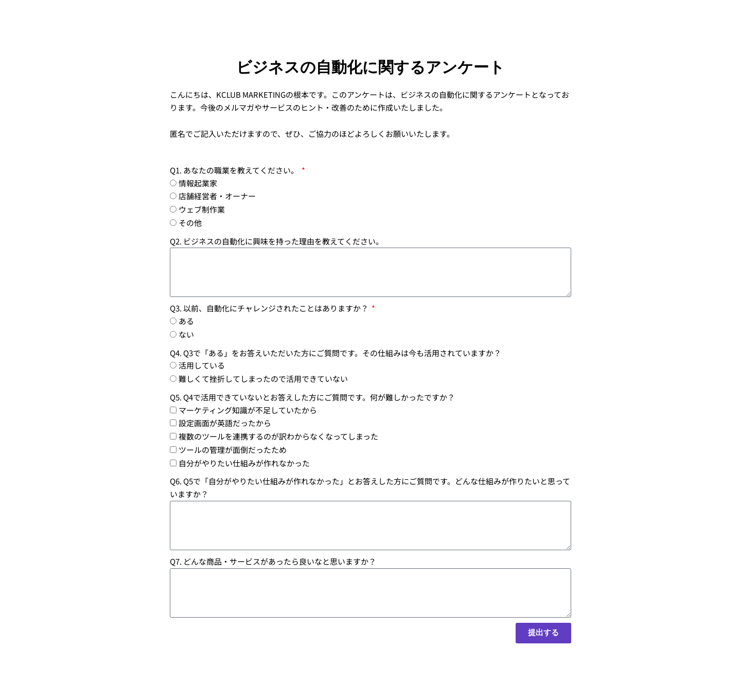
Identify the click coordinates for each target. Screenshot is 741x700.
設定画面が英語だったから (225, 423)
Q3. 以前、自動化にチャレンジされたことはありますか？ (270, 308)
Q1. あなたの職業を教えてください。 (235, 170)
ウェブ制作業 (202, 209)
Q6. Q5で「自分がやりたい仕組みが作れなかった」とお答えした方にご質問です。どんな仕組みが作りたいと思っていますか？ (370, 487)
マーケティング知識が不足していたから (248, 410)
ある (186, 321)
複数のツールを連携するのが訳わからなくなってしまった (278, 436)
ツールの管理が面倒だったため (233, 450)
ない (186, 334)
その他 (190, 223)
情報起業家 (198, 183)
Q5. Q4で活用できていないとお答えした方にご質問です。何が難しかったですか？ (312, 397)
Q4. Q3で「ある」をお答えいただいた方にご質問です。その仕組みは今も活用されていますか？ (336, 353)
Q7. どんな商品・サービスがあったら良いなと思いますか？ (273, 561)
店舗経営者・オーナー (217, 196)
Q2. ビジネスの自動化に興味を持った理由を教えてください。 (277, 241)
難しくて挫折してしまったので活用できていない (263, 379)
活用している (202, 365)
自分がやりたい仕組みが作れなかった (244, 463)
